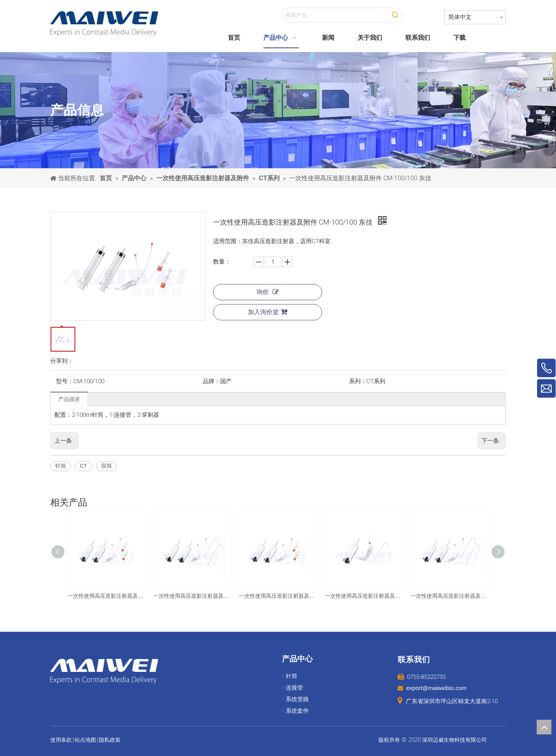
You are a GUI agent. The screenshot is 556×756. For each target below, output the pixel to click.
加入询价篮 (268, 312)
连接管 (294, 688)
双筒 (107, 466)
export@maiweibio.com (436, 688)
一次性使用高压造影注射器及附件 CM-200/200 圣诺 (449, 596)
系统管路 (297, 699)
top (544, 727)
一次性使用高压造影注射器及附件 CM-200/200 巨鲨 (107, 596)
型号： (65, 381)
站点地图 (85, 740)
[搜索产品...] (335, 15)
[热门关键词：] (395, 15)
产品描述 (69, 399)
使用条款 (61, 740)
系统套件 (297, 711)
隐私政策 (110, 740)
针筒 (61, 466)
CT (84, 466)
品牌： (211, 381)
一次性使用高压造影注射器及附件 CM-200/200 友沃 (192, 596)
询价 (268, 292)
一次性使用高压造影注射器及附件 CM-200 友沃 (364, 596)
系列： (358, 381)
